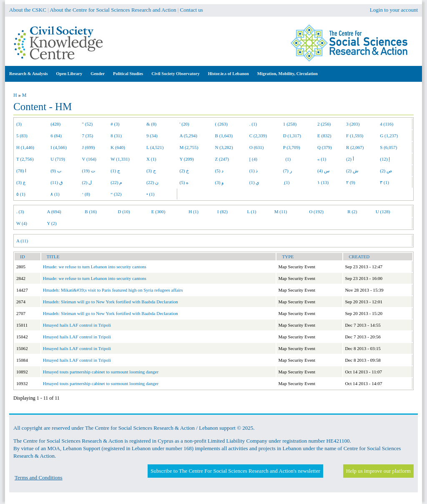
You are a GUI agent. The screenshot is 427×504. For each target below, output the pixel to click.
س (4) (323, 171)
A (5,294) (188, 136)
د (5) (220, 171)
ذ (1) (254, 171)
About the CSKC (28, 10)
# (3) (115, 124)
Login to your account (394, 10)
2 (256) (324, 124)
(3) (19, 124)
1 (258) (290, 124)
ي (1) (255, 182)
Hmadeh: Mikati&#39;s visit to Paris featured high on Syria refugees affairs (113, 290)
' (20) (185, 124)
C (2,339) (258, 136)
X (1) (151, 159)
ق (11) (57, 182)
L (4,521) (155, 147)
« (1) (322, 159)
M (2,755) (189, 147)
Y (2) (52, 223)
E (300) (158, 212)
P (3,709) (292, 147)
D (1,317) (292, 136)
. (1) (253, 124)
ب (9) (56, 171)
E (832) (324, 136)
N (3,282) (224, 147)
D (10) (124, 212)
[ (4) (253, 159)
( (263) (221, 124)
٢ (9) (351, 182)
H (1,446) (25, 147)
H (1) (193, 212)
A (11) (22, 241)
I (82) (222, 212)
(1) (287, 159)
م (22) (116, 182)
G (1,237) (389, 136)
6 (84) (56, 136)
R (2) (352, 212)
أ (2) (350, 159)
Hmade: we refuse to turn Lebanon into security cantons (95, 267)
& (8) (151, 124)
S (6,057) (388, 147)
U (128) (383, 212)
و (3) (220, 182)
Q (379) (325, 147)
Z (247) (222, 159)
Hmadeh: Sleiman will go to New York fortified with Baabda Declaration (111, 302)
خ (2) (185, 171)
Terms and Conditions (39, 478)
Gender (98, 74)
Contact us (192, 10)
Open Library (69, 74)
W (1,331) (120, 159)
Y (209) (187, 159)
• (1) (151, 194)
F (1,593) (355, 136)
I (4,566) (59, 147)
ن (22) (152, 182)
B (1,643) (224, 136)
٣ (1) (384, 182)
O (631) (257, 147)
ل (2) (87, 182)
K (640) (118, 147)
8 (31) (116, 136)
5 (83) (22, 136)
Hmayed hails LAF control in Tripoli (77, 325)
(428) (55, 124)
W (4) (22, 223)
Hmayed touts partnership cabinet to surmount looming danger (101, 372)
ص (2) (386, 171)
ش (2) (352, 171)
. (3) (20, 212)
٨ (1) (55, 194)
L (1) (251, 212)
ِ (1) (286, 182)
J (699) (89, 147)
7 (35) (88, 136)
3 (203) (353, 124)
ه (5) (184, 182)
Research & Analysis (29, 74)
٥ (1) (21, 194)
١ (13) (323, 182)
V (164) (89, 159)
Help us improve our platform (378, 471)
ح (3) (151, 171)
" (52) (88, 124)
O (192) (316, 212)
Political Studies (128, 74)
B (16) (91, 212)
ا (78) (21, 171)
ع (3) (21, 182)
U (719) (58, 159)
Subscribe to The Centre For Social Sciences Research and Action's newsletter (235, 471)
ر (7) (288, 171)
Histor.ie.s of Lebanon (229, 74)
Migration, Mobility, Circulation (288, 74)
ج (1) (115, 171)
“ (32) (116, 194)
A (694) (54, 212)
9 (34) (152, 136)
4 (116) (387, 124)
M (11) (281, 212)
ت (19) (89, 171)
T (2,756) (25, 159)
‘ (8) (86, 194)
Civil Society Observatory (175, 74)
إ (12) (385, 159)
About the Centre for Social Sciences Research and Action (113, 10)
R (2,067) (355, 147)
